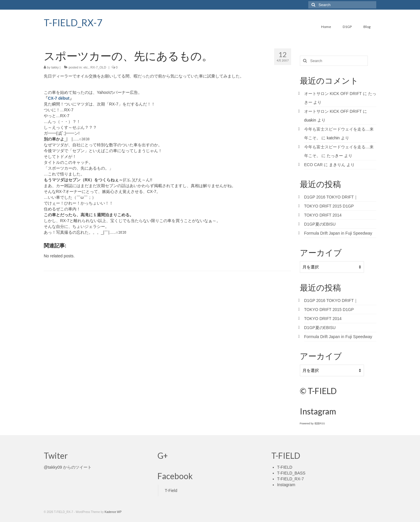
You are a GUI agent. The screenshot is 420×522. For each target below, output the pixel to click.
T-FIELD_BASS (291, 473)
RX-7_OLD (98, 67)
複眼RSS (320, 423)
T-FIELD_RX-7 (73, 23)
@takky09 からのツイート (68, 467)
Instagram (286, 485)
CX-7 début (59, 98)
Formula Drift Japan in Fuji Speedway (338, 233)
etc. (86, 67)
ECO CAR (314, 165)
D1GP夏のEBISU (320, 224)
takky (55, 67)
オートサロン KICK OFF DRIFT (333, 94)
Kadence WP (113, 512)
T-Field (171, 491)
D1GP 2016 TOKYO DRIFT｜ (331, 197)
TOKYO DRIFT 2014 (323, 215)
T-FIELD (285, 467)
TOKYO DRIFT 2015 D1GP (329, 206)
